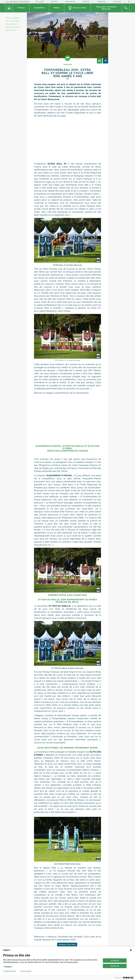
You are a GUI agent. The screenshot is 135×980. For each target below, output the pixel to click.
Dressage (101, 2)
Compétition (39, 8)
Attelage (117, 2)
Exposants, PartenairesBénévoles (106, 8)
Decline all (115, 966)
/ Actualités (15, 18)
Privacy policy (26, 971)
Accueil (8, 18)
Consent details (10, 971)
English (7, 950)
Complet (86, 2)
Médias (57, 8)
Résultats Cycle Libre (67, 945)
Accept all (115, 960)
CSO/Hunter (70, 2)
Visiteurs (21, 8)
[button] (21, 8)
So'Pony (54, 2)
